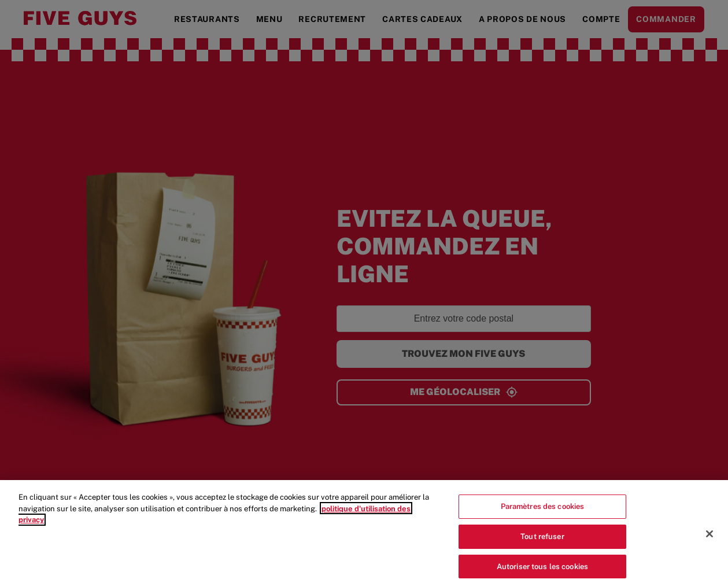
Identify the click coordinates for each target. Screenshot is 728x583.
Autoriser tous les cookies (542, 570)
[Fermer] (709, 537)
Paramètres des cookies (543, 510)
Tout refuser (542, 540)
